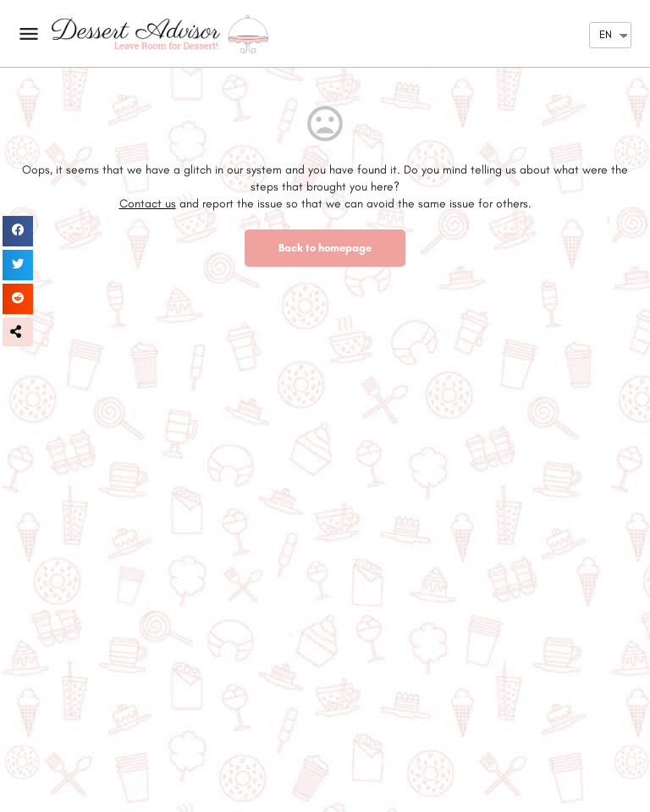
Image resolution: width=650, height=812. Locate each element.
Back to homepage (325, 248)
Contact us (148, 204)
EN (606, 34)
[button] (18, 332)
